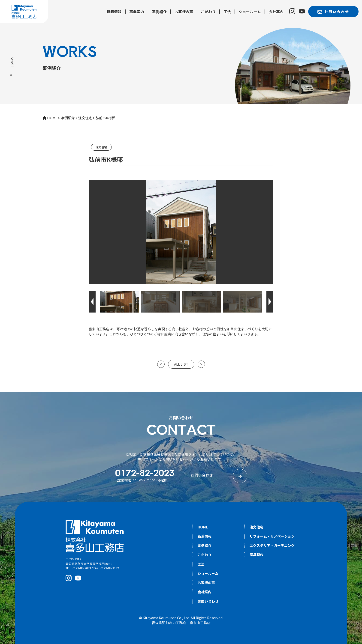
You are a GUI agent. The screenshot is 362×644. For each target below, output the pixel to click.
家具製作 (256, 555)
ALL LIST (181, 364)
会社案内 (276, 12)
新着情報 (114, 12)
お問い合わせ (208, 601)
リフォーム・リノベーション (272, 536)
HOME (203, 527)
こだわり (208, 12)
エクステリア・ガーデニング (272, 545)
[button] (92, 302)
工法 (227, 12)
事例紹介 (159, 12)
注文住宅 (101, 147)
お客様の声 (184, 12)
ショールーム (250, 12)
